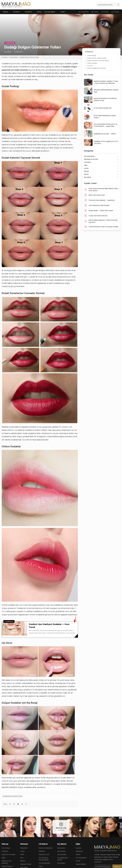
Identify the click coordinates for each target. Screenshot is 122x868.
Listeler (95, 12)
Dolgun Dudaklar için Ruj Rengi (95, 68)
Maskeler (42, 851)
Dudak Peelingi (91, 56)
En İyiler (105, 12)
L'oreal (22, 851)
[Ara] (118, 5)
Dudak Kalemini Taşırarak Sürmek (96, 58)
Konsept (79, 848)
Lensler (64, 12)
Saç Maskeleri (62, 854)
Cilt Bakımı (17, 12)
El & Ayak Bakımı (51, 12)
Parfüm (39, 12)
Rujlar (3, 858)
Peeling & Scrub (44, 854)
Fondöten (5, 851)
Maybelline (24, 848)
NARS (22, 854)
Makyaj (6, 12)
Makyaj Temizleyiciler (46, 848)
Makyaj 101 (79, 851)
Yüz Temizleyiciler (44, 863)
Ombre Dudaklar (91, 63)
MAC (22, 858)
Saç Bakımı (29, 12)
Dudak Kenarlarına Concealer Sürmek (97, 61)
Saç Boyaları (61, 863)
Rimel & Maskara (7, 866)
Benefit (23, 861)
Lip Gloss (89, 66)
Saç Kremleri (61, 851)
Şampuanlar (61, 848)
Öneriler (115, 12)
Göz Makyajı (6, 848)
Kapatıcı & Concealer (9, 854)
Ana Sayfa (5, 57)
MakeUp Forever (26, 864)
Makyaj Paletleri (81, 864)
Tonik (40, 866)
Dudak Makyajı (10, 43)
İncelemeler (84, 12)
